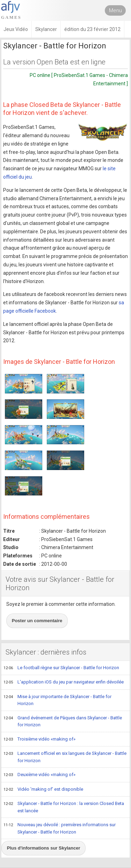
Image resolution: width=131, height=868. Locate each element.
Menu (115, 10)
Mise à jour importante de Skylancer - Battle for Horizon (57, 700)
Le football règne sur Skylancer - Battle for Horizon (61, 668)
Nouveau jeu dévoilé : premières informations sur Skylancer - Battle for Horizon (60, 828)
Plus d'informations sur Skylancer (44, 848)
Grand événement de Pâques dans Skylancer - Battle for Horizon (63, 721)
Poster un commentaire (37, 621)
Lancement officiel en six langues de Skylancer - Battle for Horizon (65, 757)
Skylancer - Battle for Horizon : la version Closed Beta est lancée (64, 807)
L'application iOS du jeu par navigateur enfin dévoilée (64, 682)
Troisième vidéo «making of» (39, 740)
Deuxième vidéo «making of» (39, 775)
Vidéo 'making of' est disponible (43, 790)
